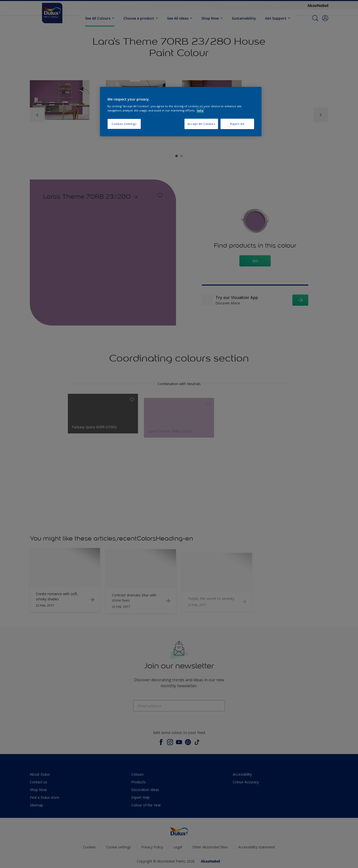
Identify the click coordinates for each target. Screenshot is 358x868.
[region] (181, 112)
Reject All (237, 124)
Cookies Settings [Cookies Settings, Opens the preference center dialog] (124, 124)
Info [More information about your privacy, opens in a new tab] (200, 110)
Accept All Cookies (201, 124)
